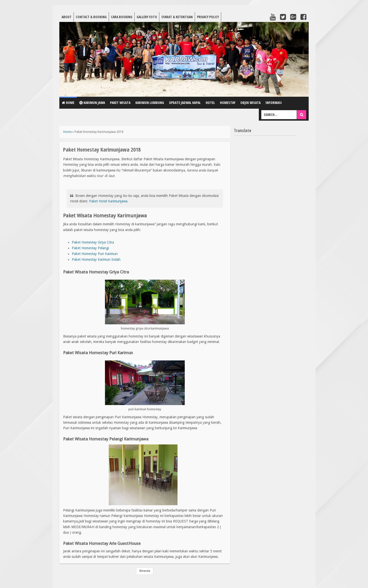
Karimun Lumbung (150, 103)
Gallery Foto (147, 17)
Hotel (210, 103)
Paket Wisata (120, 103)
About (67, 17)
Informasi (274, 103)
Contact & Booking (91, 17)
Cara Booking (122, 17)
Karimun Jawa (92, 103)
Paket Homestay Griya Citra (93, 242)
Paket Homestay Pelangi (90, 248)
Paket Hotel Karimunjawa (108, 201)
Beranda (145, 571)
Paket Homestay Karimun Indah (96, 259)
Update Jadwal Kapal (185, 103)
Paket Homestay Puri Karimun (95, 254)
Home (68, 103)
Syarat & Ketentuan (177, 17)
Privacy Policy (208, 17)
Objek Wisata (250, 103)
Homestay (228, 103)
